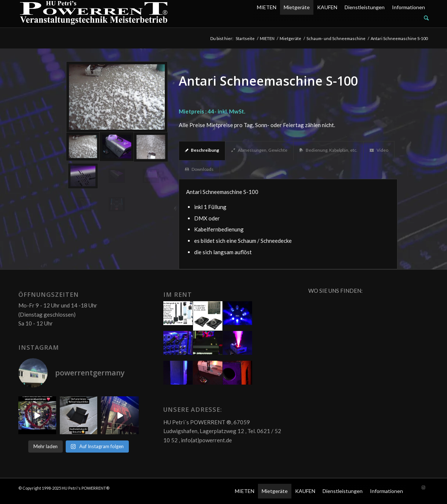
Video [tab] (379, 150)
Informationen (408, 7)
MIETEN (267, 7)
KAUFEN (327, 7)
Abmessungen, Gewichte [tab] (259, 150)
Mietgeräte (297, 7)
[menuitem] (341, 18)
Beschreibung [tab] (202, 150)
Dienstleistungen (365, 7)
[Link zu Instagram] (423, 487)
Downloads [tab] (199, 169)
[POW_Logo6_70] (94, 14)
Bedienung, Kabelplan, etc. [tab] (328, 150)
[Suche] (426, 18)
